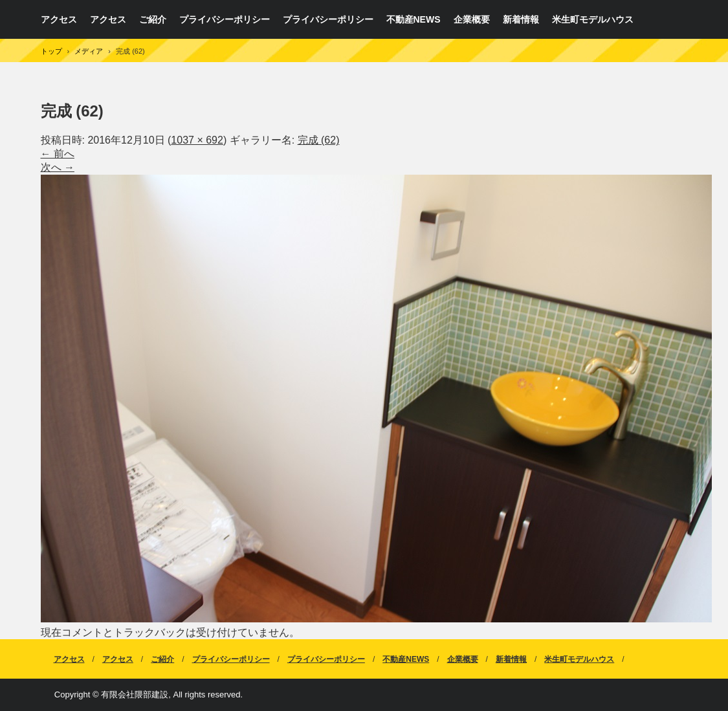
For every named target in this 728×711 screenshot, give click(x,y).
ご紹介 (153, 19)
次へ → (58, 167)
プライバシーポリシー (225, 19)
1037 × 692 (197, 140)
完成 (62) (319, 140)
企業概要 (472, 19)
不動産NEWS (414, 19)
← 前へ (58, 154)
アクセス (59, 19)
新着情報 (521, 19)
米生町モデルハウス (593, 19)
